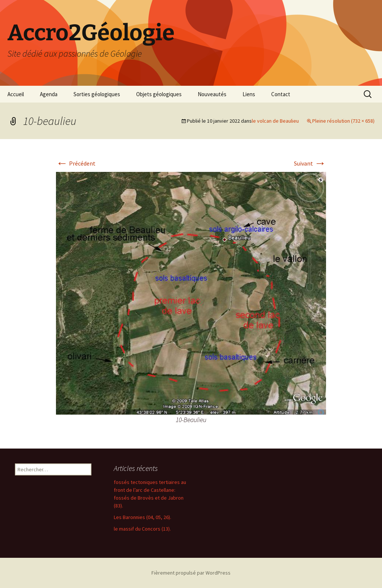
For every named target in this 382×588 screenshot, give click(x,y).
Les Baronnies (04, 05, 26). (143, 517)
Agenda (49, 94)
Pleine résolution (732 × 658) (343, 121)
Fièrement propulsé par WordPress (191, 573)
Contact (281, 94)
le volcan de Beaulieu (275, 121)
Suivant (310, 163)
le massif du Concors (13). (142, 529)
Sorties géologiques (97, 94)
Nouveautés (212, 94)
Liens (249, 94)
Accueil (16, 94)
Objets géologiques (159, 94)
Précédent (76, 163)
